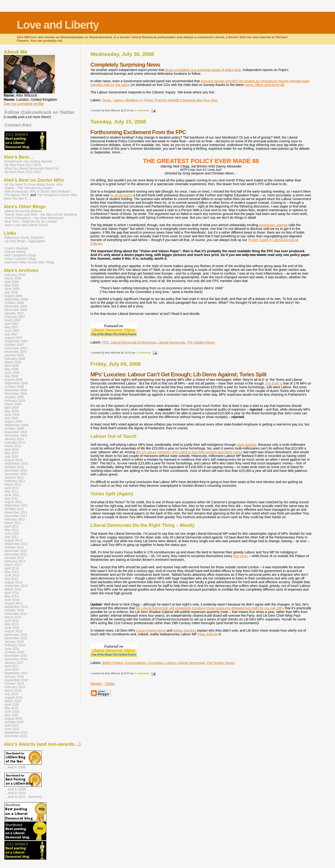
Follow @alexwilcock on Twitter (40, 112)
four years (241, 556)
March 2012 (13, 523)
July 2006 (11, 292)
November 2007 (16, 348)
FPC (106, 342)
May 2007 (11, 327)
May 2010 (11, 453)
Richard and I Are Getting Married (28, 162)
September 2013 (16, 586)
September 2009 (16, 425)
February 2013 (15, 561)
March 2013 (13, 565)
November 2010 (16, 471)
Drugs (107, 100)
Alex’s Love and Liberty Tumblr (26, 225)
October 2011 (14, 509)
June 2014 (12, 600)
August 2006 (13, 296)
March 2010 (13, 446)
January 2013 (14, 558)
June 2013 (12, 575)
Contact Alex (18, 125)
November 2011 (16, 512)
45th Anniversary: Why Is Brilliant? (37, 192)
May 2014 (11, 596)
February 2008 (15, 359)
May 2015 (11, 624)
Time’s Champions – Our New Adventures (34, 218)
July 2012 (11, 537)
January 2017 (14, 663)
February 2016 (15, 645)
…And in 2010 (15, 793)
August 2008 (13, 380)
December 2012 (16, 554)
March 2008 (13, 362)
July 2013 (11, 579)
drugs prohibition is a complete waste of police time (203, 70)
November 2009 (16, 432)
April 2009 (12, 408)
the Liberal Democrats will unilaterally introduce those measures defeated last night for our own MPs (210, 608)
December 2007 (16, 352)
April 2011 (12, 488)
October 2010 (14, 467)
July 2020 (11, 715)
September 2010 (16, 464)
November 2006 (16, 306)
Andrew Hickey (15, 252)
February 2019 (15, 687)
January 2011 (14, 478)
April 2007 (12, 324)
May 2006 (11, 285)
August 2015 (13, 631)
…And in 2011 (15, 797)
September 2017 (16, 673)
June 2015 (12, 628)
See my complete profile (24, 104)
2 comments (142, 110)
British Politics (113, 663)
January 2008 (14, 355)
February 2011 (15, 481)
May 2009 (11, 411)
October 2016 (14, 652)
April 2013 (12, 568)
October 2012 (14, 547)
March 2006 (13, 278)
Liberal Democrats (172, 342)
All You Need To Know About (33, 185)
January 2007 (14, 313)
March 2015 (13, 617)
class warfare (246, 445)
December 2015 (16, 638)
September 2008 (16, 383)
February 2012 (15, 519)
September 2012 (16, 544)
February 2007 (15, 317)
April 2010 (12, 450)
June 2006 (12, 289)
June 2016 (12, 649)
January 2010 (14, 439)
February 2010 (15, 443)
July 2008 (11, 376)
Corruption (156, 663)
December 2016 (16, 659)
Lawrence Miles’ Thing (29, 262)
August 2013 (13, 582)
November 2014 (16, 614)
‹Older (110, 684)
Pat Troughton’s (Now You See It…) (40, 197)
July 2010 (11, 457)
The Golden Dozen (201, 342)
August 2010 (13, 460)
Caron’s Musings (16, 248)
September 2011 (16, 505)
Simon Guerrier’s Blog (20, 259)
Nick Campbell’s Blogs (20, 255)
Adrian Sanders (184, 630)
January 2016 (14, 642)
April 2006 (12, 282)
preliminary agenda (273, 225)
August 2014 (13, 603)
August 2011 (13, 502)
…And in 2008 (15, 767)
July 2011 (11, 499)
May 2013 (11, 572)
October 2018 (14, 684)
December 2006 (16, 310)
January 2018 (14, 677)
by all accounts (121, 195)
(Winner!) (35, 797)
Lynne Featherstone (151, 630)
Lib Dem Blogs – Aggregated (25, 241)
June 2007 (12, 331)
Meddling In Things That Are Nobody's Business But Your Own (171, 100)
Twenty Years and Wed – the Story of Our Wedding (40, 215)
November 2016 (16, 656)
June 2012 (12, 533)
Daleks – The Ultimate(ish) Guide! (28, 188)
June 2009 (12, 415)
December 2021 (16, 736)
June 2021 (12, 729)
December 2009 (16, 436)
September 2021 (16, 733)
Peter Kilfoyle (208, 634)
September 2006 (16, 299)
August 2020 (13, 719)
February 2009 (15, 401)
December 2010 (16, 474)
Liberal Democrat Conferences (133, 342)
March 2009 (13, 404)
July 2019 (11, 694)
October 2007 (14, 345)
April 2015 (12, 621)
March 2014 (13, 589)
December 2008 (16, 394)
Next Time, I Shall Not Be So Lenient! (31, 222)
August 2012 (13, 540)
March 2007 (13, 320)
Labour (118, 100)
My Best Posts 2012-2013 (23, 165)
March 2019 (13, 691)
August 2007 (13, 338)
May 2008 (11, 369)
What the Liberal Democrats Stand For (32, 168)
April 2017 (12, 666)
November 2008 (16, 390)
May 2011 (11, 492)
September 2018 (16, 680)
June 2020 (12, 712)
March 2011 (13, 485)
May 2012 (11, 530)
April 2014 (12, 593)
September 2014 (16, 607)
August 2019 (13, 698)
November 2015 (16, 635)
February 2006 (15, 275)
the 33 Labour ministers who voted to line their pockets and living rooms (189, 452)
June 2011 (12, 495)
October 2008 (14, 387)
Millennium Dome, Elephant (24, 238)
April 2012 (12, 526)
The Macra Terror (17, 195)
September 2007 (16, 341)
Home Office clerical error (263, 85)
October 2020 (14, 722)
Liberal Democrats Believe (23, 211)
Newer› (97, 684)
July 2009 (11, 418)
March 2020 (13, 701)
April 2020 (12, 705)
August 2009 (13, 422)
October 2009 (14, 429)
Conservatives (136, 663)
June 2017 (12, 670)
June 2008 (12, 373)
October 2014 (14, 610)
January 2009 (14, 397)
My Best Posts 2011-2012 (23, 172)
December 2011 (16, 516)
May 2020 (11, 708)
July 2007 (11, 334)
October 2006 (14, 303)
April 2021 (12, 726)
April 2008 (12, 366)
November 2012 (16, 551)
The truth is (274, 383)
